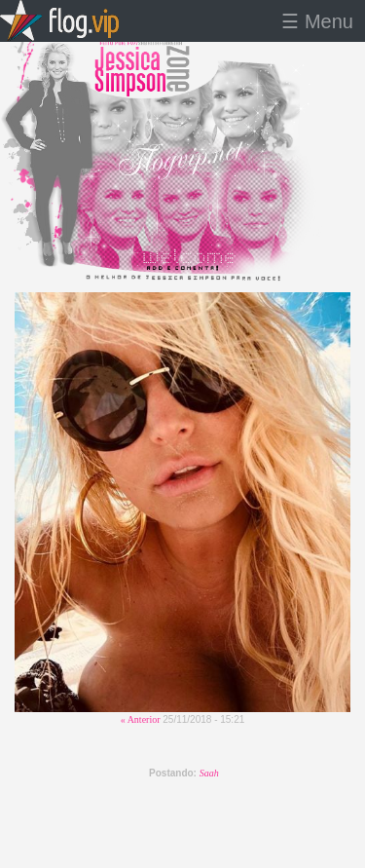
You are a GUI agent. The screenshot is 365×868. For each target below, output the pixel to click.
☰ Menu (317, 21)
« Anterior (141, 719)
